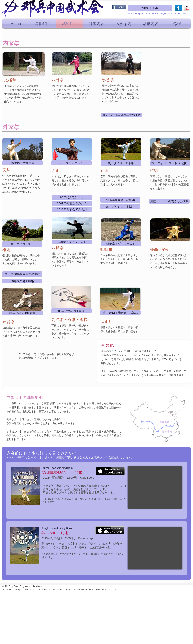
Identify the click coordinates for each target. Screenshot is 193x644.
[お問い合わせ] (150, 8)
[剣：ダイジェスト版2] (120, 206)
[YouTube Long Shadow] (187, 8)
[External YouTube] (155, 487)
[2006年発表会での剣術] (120, 200)
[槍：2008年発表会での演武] (22, 274)
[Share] (119, 7)
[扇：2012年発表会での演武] (120, 313)
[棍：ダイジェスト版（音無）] (170, 163)
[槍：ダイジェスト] (22, 244)
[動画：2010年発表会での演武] (169, 201)
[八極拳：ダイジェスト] (72, 242)
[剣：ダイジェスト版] (121, 163)
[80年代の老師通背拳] (22, 313)
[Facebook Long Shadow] (178, 8)
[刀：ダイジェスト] (71, 163)
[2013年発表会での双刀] (72, 209)
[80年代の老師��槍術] (22, 281)
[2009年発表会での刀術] (72, 203)
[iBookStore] (110, 471)
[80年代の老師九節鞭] (71, 311)
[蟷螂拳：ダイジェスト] (121, 244)
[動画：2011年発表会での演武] (121, 115)
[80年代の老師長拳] (22, 163)
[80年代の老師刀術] (72, 197)
